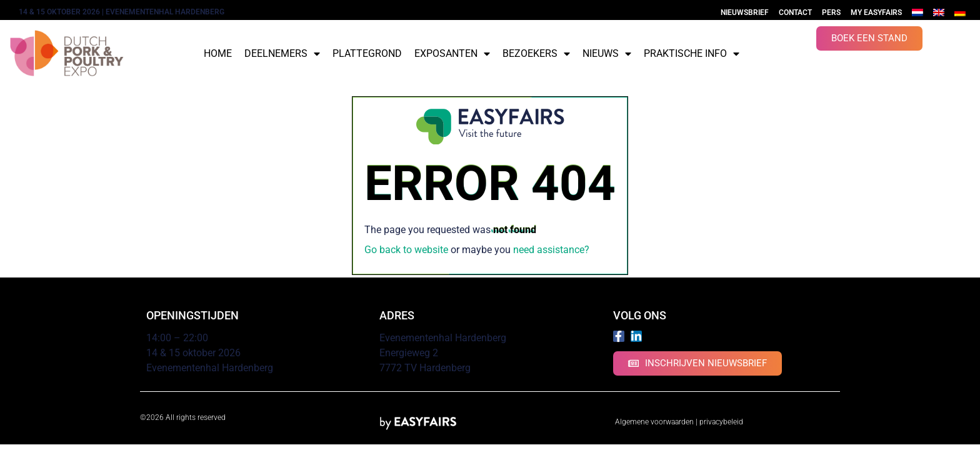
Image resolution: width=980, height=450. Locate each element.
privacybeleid (721, 422)
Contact (795, 12)
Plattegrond (367, 53)
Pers (831, 12)
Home (218, 53)
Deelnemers (282, 54)
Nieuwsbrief (745, 12)
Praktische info (692, 54)
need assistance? (551, 250)
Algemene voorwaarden (654, 422)
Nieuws (607, 54)
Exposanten (452, 54)
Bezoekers (536, 54)
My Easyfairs (876, 12)
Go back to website (406, 250)
